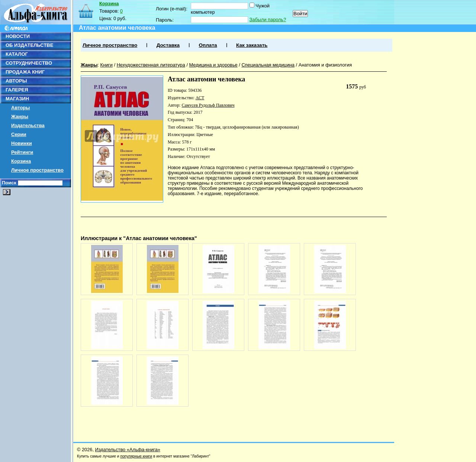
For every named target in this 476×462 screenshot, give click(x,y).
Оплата (208, 45)
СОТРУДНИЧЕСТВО (29, 63)
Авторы (20, 108)
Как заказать (252, 45)
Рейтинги (22, 152)
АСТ (200, 98)
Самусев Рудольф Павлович (208, 105)
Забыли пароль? (268, 20)
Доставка (168, 45)
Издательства (28, 125)
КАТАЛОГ (17, 54)
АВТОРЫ (16, 81)
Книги (106, 65)
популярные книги (136, 456)
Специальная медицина (268, 65)
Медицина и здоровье (213, 65)
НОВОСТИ (18, 36)
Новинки (22, 143)
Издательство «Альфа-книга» (128, 450)
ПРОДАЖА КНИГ (25, 72)
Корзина (21, 161)
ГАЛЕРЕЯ (17, 90)
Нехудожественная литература (151, 65)
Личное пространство (37, 170)
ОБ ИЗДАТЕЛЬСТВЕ (29, 45)
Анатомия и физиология (325, 65)
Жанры (20, 117)
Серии (19, 134)
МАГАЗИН (17, 99)
